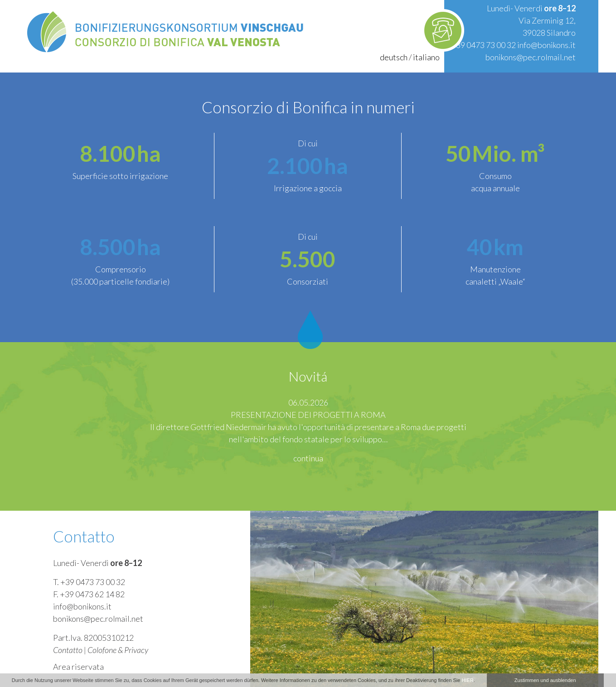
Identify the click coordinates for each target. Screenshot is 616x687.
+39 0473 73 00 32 (483, 45)
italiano (426, 57)
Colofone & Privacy (118, 650)
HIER (467, 680)
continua (308, 458)
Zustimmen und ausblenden (545, 680)
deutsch (394, 57)
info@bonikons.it (546, 45)
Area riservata (78, 667)
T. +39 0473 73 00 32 (89, 582)
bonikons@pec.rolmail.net (531, 57)
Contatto (68, 650)
